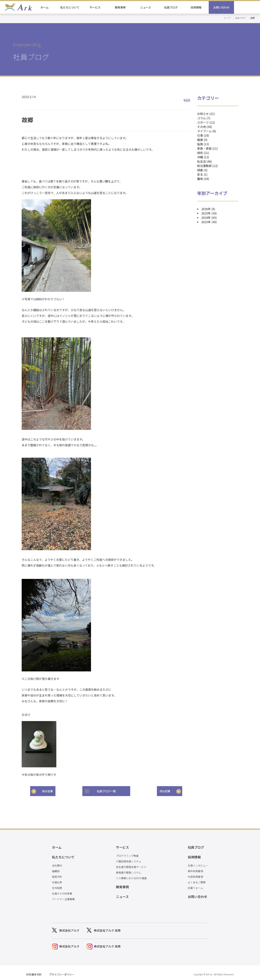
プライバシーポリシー (62, 971)
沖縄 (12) (203, 157)
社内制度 (57, 885)
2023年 (206, 222)
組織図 (56, 869)
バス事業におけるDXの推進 (131, 877)
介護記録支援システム (129, 860)
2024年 (206, 218)
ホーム (71, 7)
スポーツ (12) (206, 122)
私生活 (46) (205, 161)
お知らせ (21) (206, 114)
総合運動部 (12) (207, 166)
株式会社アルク (69, 928)
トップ (227, 18)
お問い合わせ (247, 7)
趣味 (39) (203, 179)
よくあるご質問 (197, 880)
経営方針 (57, 874)
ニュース (172, 7)
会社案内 (57, 863)
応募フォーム (195, 885)
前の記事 (47, 791)
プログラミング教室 (127, 854)
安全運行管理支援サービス (131, 866)
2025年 (206, 213)
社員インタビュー (198, 863)
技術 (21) (203, 153)
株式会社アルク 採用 (107, 928)
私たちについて (96, 7)
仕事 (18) (203, 135)
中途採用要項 (195, 874)
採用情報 (222, 7)
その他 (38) (205, 127)
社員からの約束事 (62, 891)
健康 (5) (202, 140)
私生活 (187, 100)
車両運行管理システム (129, 871)
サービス (121, 7)
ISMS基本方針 (34, 971)
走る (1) (202, 174)
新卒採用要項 (195, 869)
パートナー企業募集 (63, 897)
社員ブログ (197, 7)
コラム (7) (204, 118)
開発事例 (146, 7)
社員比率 (57, 880)
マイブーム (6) (207, 131)
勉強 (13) (203, 144)
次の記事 (165, 791)
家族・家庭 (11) (207, 148)
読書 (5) (202, 170)
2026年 (206, 209)
